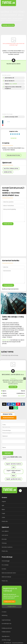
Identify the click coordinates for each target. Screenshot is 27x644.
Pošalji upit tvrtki (8, 224)
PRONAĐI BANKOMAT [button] (9, 418)
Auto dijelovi (5, 531)
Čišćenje (4, 543)
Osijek (3, 513)
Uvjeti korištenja (6, 620)
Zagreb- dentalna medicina (14, 464)
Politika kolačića (6, 632)
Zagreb (4, 501)
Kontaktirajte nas (7, 624)
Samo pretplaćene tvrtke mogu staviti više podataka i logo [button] (14, 44)
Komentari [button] (14, 138)
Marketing (5, 615)
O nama (4, 612)
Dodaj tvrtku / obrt (9, 602)
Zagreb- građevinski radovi (13, 479)
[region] (13, 30)
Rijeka (14, 476)
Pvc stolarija (5, 565)
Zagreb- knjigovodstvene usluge (13, 471)
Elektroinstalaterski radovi (9, 573)
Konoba (4, 569)
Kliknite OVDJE (6, 340)
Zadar (3, 517)
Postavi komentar (8, 285)
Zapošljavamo (6, 636)
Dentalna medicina (7, 547)
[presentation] (25, 379)
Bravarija (4, 539)
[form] (13, 447)
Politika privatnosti (7, 628)
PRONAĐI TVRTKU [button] (8, 414)
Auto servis (5, 535)
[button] (23, 2)
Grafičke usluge (6, 640)
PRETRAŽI (8, 453)
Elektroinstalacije (6, 577)
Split (14, 467)
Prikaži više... (5, 521)
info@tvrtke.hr (12, 606)
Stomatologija (6, 561)
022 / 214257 (21, 396)
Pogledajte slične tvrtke (8, 25)
